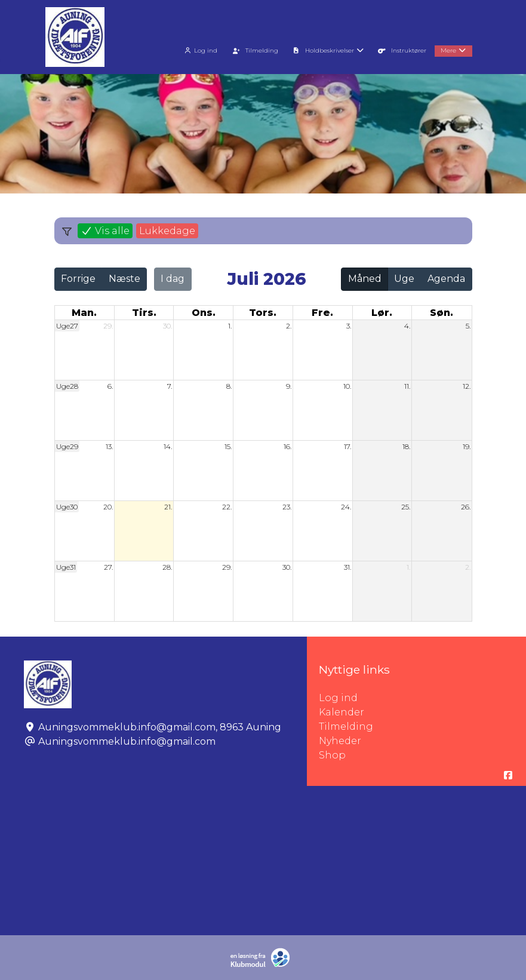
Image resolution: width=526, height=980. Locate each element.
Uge (404, 279)
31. (347, 567)
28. (167, 567)
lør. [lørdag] (382, 313)
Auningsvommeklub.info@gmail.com (127, 741)
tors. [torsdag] (263, 313)
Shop (332, 755)
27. (108, 567)
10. (347, 386)
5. (468, 326)
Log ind (200, 50)
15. (228, 446)
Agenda (446, 279)
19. (467, 446)
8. (229, 386)
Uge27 (67, 326)
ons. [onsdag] (204, 313)
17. (347, 446)
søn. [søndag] (442, 313)
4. (407, 326)
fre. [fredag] (322, 313)
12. (467, 386)
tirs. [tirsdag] (144, 313)
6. (110, 386)
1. (230, 326)
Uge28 (67, 386)
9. (289, 386)
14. (168, 446)
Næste (124, 279)
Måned (365, 279)
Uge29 (67, 446)
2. (289, 326)
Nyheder (340, 741)
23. (287, 507)
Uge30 (67, 507)
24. (346, 507)
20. (108, 507)
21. (168, 507)
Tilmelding (346, 726)
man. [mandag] (84, 313)
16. (287, 446)
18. (406, 446)
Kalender (342, 712)
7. (170, 386)
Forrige (78, 279)
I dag (173, 279)
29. (108, 326)
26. (466, 507)
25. (406, 507)
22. (227, 507)
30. (167, 326)
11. (407, 386)
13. (109, 446)
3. (349, 326)
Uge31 (66, 567)
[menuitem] (201, 49)
